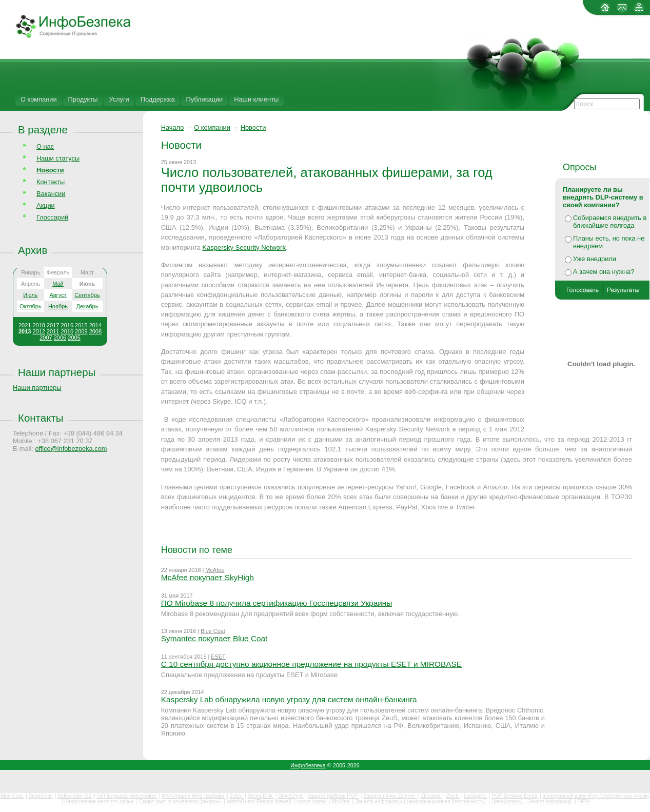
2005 (74, 338)
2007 (46, 338)
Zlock (453, 796)
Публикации (205, 99)
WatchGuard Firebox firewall (259, 801)
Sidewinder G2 (75, 796)
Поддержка (158, 99)
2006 (60, 338)
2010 (67, 331)
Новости (253, 127)
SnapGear (41, 796)
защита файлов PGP (333, 796)
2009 (81, 331)
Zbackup (431, 796)
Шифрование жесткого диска (99, 801)
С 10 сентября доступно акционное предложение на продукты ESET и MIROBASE (311, 664)
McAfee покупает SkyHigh (208, 577)
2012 (38, 331)
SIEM (583, 801)
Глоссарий (52, 217)
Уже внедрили (595, 259)
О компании (39, 99)
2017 (53, 325)
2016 (67, 325)
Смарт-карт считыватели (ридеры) (181, 801)
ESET (218, 657)
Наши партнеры (57, 372)
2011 (53, 331)
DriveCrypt (291, 796)
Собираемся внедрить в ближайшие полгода (610, 222)
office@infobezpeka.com (71, 449)
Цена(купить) (508, 801)
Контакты (51, 182)
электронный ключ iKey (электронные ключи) (596, 796)
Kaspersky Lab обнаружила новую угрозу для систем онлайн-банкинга (289, 699)
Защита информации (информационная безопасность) (421, 801)
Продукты (83, 99)
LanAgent (476, 796)
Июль (30, 295)
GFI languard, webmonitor (127, 796)
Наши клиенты (256, 99)
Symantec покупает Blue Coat (214, 638)
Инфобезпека (308, 765)
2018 (38, 325)
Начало (173, 127)
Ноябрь (58, 306)
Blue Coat (213, 631)
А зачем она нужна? (604, 272)
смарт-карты (312, 801)
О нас (45, 146)
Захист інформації (551, 801)
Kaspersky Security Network (244, 247)
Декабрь (87, 306)
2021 (25, 325)
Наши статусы (58, 158)
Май (58, 284)
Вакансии (51, 194)
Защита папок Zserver (390, 796)
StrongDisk (261, 796)
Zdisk (237, 796)
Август (58, 295)
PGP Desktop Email (515, 796)
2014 (95, 325)
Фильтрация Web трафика (193, 796)
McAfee (215, 570)
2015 (81, 325)
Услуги (119, 99)
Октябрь (31, 306)
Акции (46, 205)
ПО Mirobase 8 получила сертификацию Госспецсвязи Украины (277, 603)
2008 (95, 331)
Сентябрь (87, 295)
